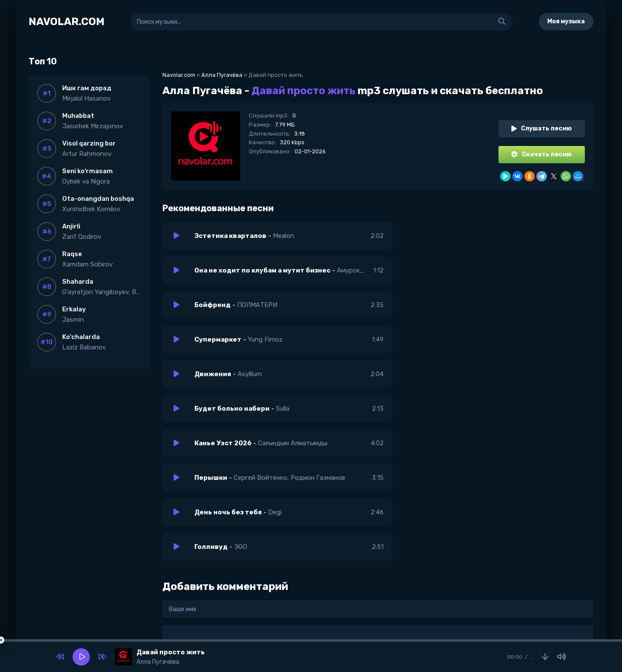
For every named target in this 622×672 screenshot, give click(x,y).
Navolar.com (179, 75)
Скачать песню (542, 154)
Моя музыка (566, 21)
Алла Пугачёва (222, 75)
